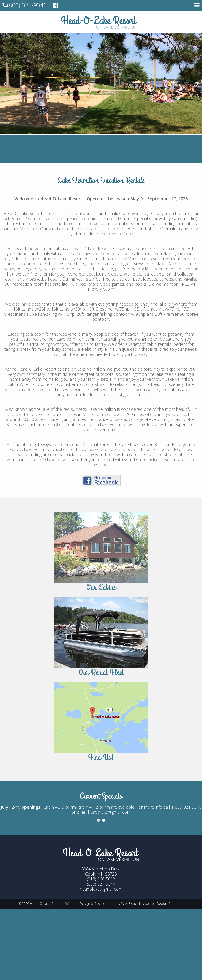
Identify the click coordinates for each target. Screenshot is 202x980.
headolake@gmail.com (101, 889)
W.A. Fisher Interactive (138, 904)
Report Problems (170, 904)
